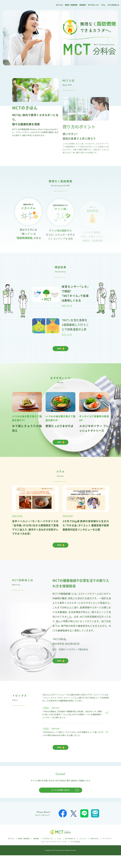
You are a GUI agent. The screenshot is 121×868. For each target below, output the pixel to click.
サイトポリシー (108, 851)
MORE (59, 444)
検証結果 (83, 5)
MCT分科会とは (113, 5)
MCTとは (59, 5)
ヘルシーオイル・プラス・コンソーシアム (54, 854)
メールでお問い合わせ (61, 803)
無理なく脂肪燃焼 (71, 5)
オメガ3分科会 (75, 854)
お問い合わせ (94, 851)
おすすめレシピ (93, 5)
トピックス (83, 851)
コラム (103, 5)
